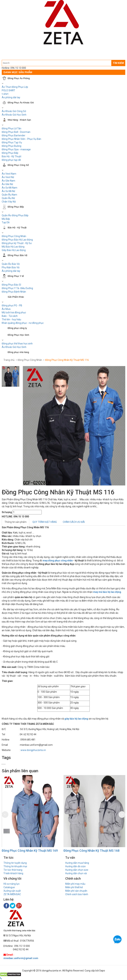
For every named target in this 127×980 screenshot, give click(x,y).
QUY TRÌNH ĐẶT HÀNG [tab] (45, 522)
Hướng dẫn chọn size (77, 870)
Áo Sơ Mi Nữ (8, 191)
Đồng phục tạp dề (11, 160)
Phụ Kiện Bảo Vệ (11, 267)
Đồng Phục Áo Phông (19, 78)
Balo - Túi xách (10, 316)
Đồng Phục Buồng (12, 146)
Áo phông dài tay (11, 271)
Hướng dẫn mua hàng (77, 863)
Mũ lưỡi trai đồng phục (14, 312)
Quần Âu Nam (9, 195)
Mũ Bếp (6, 219)
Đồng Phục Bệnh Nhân (14, 292)
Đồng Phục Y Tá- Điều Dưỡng (17, 288)
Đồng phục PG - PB (12, 305)
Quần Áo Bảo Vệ (11, 264)
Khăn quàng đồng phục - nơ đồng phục (23, 323)
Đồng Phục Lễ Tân (12, 128)
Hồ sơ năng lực (12, 884)
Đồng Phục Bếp (10, 153)
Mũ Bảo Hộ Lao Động (13, 247)
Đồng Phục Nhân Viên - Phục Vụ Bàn (21, 139)
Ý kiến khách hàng (13, 873)
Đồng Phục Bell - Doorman (16, 132)
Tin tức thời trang (13, 870)
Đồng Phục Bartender (14, 135)
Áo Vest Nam (9, 174)
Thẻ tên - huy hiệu (11, 319)
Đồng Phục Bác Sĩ (11, 285)
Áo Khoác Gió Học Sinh (14, 115)
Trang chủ (9, 360)
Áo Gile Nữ (7, 184)
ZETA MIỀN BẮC (12, 894)
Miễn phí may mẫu (75, 884)
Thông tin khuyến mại (15, 866)
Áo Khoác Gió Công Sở (14, 111)
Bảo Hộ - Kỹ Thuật (12, 156)
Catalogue (9, 887)
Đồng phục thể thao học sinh (17, 344)
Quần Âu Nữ (8, 198)
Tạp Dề (6, 222)
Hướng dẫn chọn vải (76, 873)
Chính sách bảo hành (77, 894)
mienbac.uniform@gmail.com (21, 958)
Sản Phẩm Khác (16, 297)
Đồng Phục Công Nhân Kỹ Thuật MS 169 (30, 851)
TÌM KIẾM (118, 63)
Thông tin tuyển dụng (15, 863)
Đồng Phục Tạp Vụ (12, 142)
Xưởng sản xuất (12, 891)
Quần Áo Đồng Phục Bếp (15, 215)
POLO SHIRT (8, 90)
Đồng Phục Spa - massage (16, 149)
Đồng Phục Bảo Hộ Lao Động (17, 240)
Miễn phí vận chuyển (76, 891)
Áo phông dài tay (11, 97)
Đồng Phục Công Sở (18, 165)
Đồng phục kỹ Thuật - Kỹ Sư (17, 243)
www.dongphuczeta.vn (33, 750)
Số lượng (7, 512)
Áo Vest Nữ (8, 177)
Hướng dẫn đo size (75, 866)
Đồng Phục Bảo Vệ (17, 255)
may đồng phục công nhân (58, 561)
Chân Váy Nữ (9, 202)
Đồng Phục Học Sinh (18, 335)
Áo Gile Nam (8, 181)
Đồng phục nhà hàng (18, 352)
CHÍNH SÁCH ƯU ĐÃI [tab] (74, 522)
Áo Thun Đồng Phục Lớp (15, 87)
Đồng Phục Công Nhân (14, 236)
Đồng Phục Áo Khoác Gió (21, 103)
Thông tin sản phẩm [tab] (16, 522)
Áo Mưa (6, 309)
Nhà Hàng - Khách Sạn (19, 120)
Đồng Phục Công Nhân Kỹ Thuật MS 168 (91, 851)
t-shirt (5, 94)
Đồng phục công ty (17, 328)
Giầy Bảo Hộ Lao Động (14, 250)
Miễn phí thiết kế (74, 887)
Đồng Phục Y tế (16, 276)
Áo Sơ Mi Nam (10, 188)
